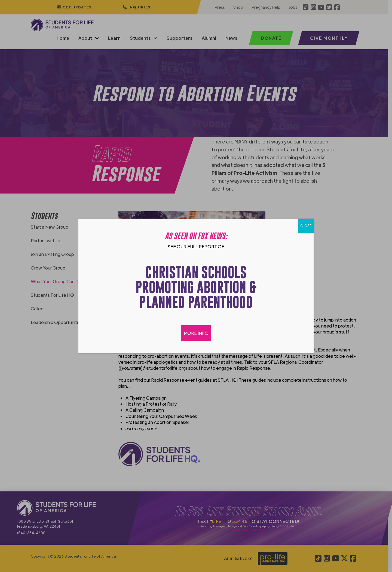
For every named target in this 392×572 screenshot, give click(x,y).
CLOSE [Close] (306, 226)
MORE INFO (196, 333)
